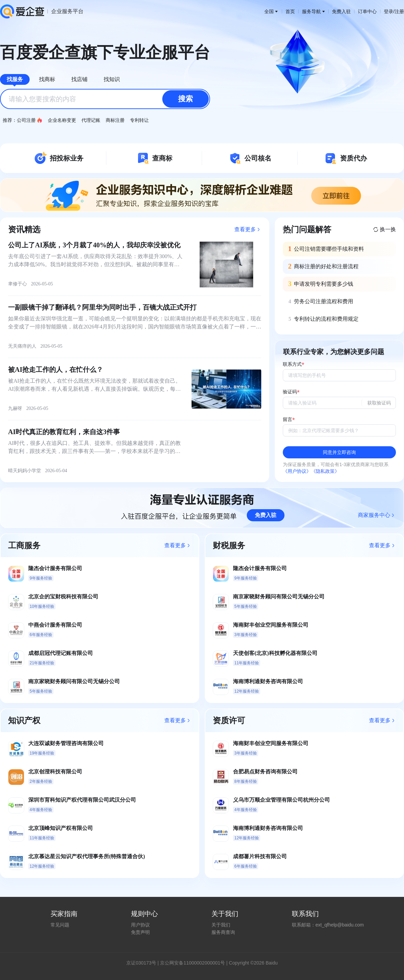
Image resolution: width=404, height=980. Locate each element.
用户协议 (140, 925)
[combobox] (105, 99)
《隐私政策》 (325, 471)
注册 (399, 11)
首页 (290, 11)
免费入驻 (341, 11)
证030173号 (144, 963)
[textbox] (105, 99)
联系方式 (292, 364)
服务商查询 (223, 932)
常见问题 (60, 925)
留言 (288, 419)
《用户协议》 (297, 471)
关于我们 (221, 925)
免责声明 (140, 932)
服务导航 (313, 11)
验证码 (290, 392)
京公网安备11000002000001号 (192, 963)
